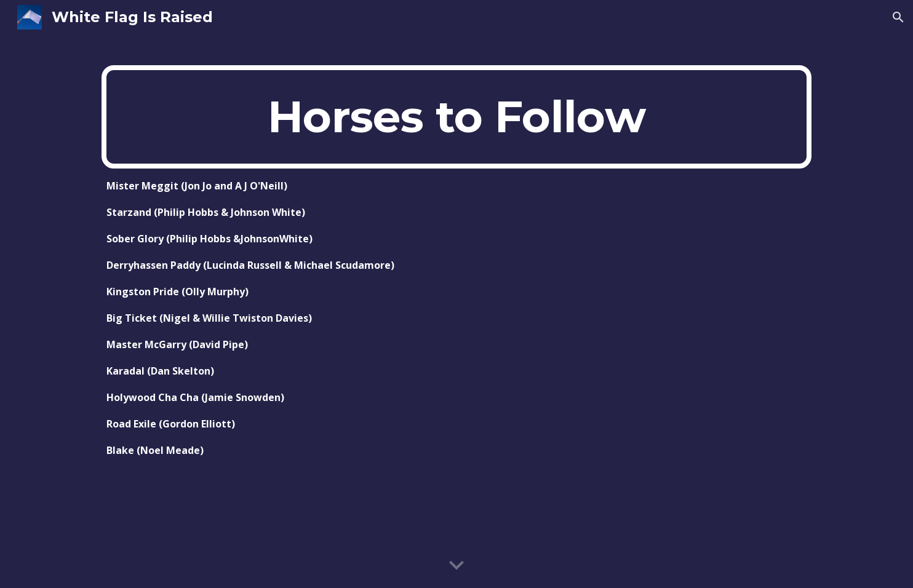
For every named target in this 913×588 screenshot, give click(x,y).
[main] (456, 117)
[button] (898, 17)
